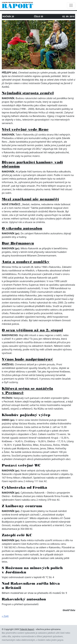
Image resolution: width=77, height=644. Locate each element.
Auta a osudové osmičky (26, 262)
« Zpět (5, 616)
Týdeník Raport (27, 629)
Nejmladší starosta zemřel (28, 93)
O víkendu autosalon (22, 228)
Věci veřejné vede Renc (25, 129)
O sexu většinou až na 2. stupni (32, 330)
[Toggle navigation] (71, 5)
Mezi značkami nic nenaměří (30, 199)
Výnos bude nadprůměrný (27, 359)
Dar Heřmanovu (18, 243)
